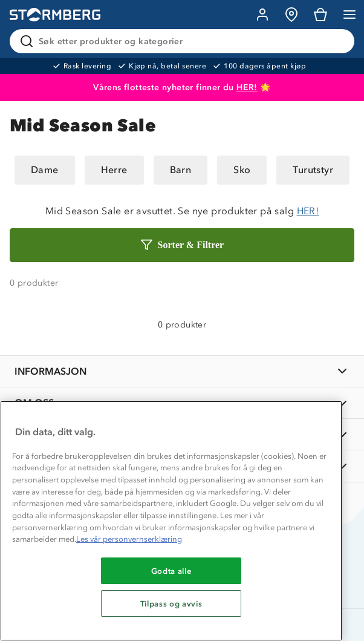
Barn (181, 170)
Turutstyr (313, 170)
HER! (247, 87)
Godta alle (171, 571)
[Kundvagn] (320, 15)
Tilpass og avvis (171, 603)
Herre (114, 170)
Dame (45, 170)
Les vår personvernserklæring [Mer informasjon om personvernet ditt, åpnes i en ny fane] (129, 539)
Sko (242, 170)
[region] (171, 521)
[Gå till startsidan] (55, 15)
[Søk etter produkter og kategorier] (184, 41)
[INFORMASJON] (182, 371)
